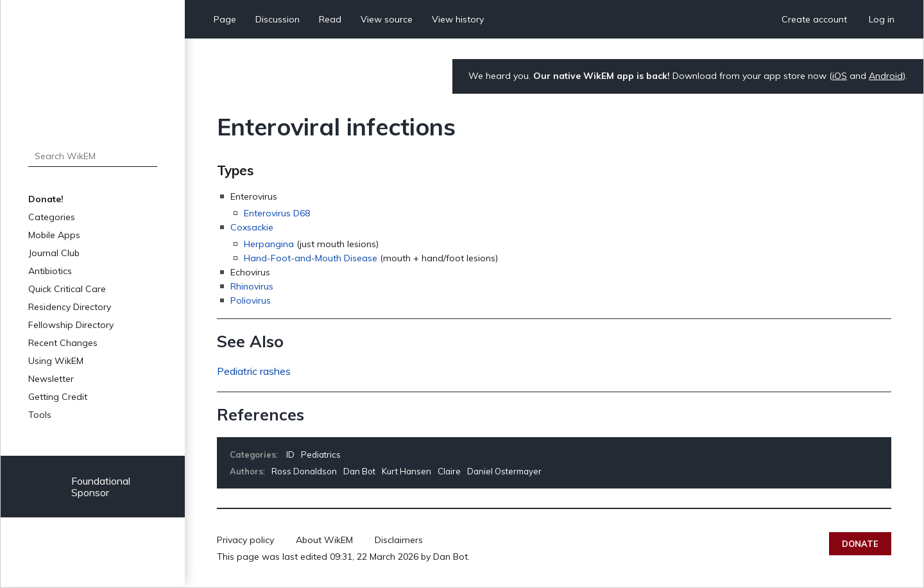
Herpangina (269, 244)
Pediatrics (321, 454)
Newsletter (51, 379)
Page (225, 19)
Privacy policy (245, 540)
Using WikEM (56, 361)
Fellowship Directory (71, 325)
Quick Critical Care (67, 289)
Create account (814, 19)
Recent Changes (63, 343)
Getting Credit (58, 397)
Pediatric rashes (254, 371)
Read (330, 19)
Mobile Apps (54, 235)
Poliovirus (251, 300)
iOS (840, 76)
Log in (882, 19)
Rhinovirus (252, 286)
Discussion (278, 19)
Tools (40, 415)
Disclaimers (399, 540)
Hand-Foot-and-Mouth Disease (311, 258)
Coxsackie (252, 227)
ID (290, 454)
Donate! (46, 199)
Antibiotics (50, 271)
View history (458, 19)
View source (387, 19)
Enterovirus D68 (277, 213)
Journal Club (54, 253)
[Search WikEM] (93, 156)
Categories (52, 217)
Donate (860, 544)
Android (886, 76)
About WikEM (324, 540)
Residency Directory (70, 307)
